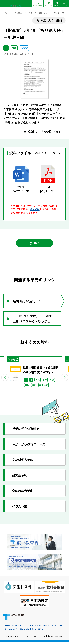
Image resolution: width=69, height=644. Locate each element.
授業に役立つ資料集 (26, 430)
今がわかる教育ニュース (29, 446)
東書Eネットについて (15, 627)
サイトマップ (27, 631)
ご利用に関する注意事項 (39, 627)
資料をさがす (37, 4)
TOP (6, 13)
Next (64, 378)
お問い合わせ (11, 631)
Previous (5, 378)
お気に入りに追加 (51, 20)
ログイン (57, 4)
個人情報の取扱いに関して (49, 631)
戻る (34, 243)
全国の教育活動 (23, 492)
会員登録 (35, 209)
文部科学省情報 (23, 461)
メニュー (64, 4)
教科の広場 (49, 4)
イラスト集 (20, 508)
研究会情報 (20, 477)
